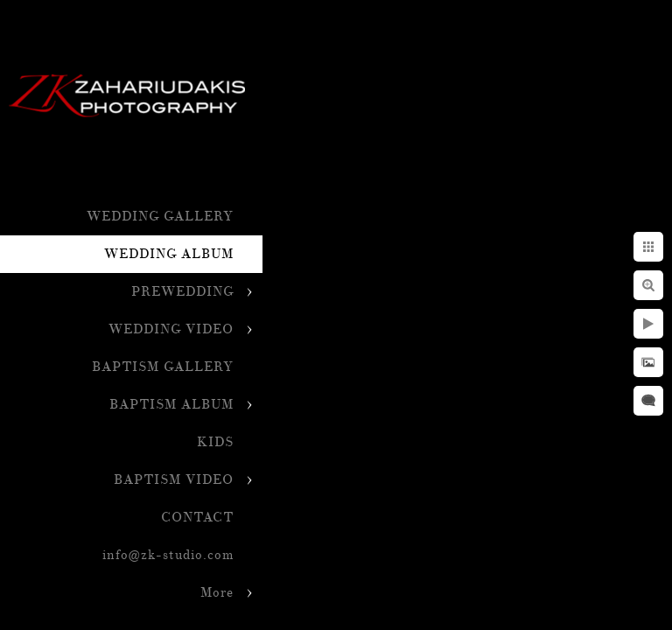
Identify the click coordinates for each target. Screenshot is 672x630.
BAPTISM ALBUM (171, 405)
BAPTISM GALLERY (163, 367)
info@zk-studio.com (168, 555)
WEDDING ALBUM (169, 254)
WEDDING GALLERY (160, 217)
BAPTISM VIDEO (174, 480)
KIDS (215, 442)
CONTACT (197, 518)
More (217, 593)
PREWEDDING (182, 292)
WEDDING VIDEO (171, 329)
